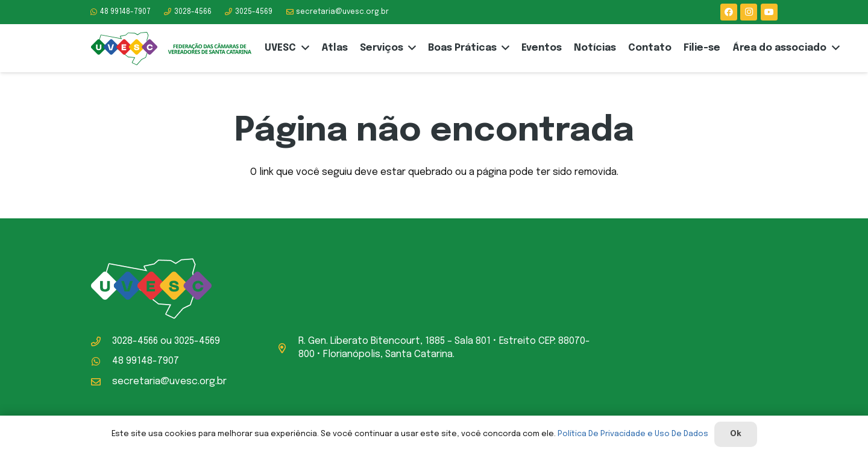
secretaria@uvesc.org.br (169, 382)
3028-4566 (135, 341)
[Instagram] (749, 12)
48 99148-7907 (146, 361)
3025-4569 (197, 341)
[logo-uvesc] (171, 49)
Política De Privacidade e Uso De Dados (633, 434)
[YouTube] (769, 12)
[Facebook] (729, 12)
